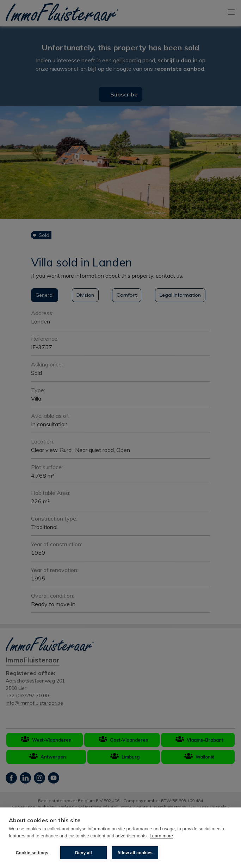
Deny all (84, 853)
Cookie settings (32, 853)
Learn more (161, 836)
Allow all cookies (135, 853)
